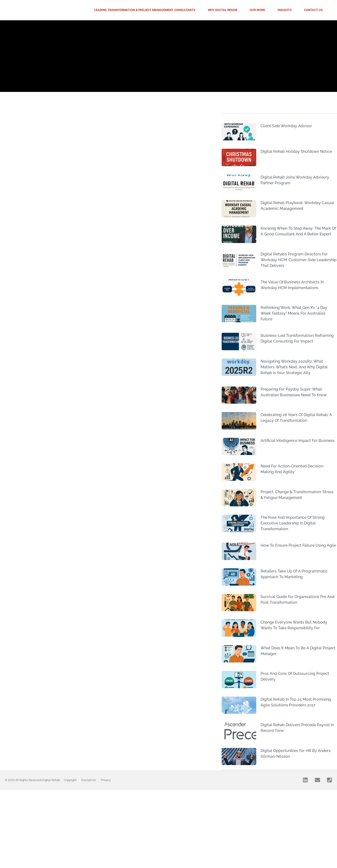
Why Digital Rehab (222, 10)
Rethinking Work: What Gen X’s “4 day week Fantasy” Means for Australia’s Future (294, 313)
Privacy (106, 780)
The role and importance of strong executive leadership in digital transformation (293, 523)
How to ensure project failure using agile (298, 545)
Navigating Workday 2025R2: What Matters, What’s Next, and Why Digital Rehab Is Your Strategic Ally (294, 367)
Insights (285, 10)
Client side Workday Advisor (286, 126)
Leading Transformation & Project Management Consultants (145, 10)
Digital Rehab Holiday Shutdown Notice (296, 151)
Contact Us (313, 10)
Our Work (257, 10)
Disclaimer (89, 780)
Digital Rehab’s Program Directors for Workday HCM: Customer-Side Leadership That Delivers (299, 260)
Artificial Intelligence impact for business (298, 441)
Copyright (70, 780)
